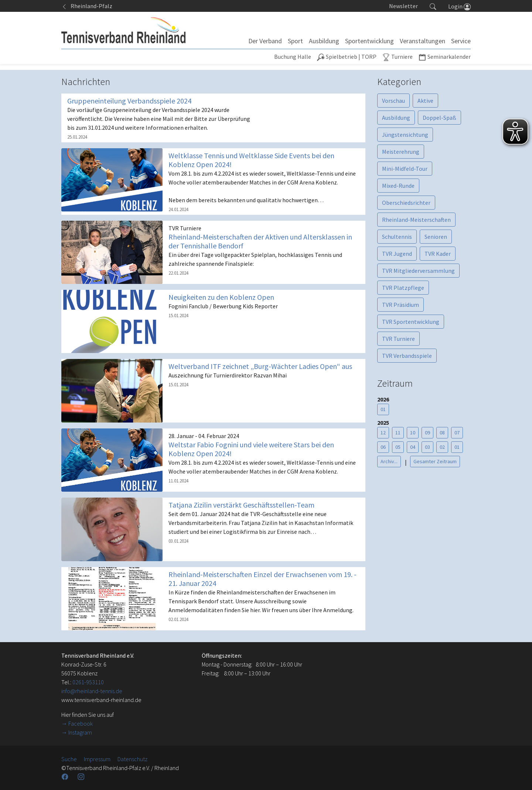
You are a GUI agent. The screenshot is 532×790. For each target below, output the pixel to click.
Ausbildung (396, 118)
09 (427, 433)
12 (383, 433)
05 (398, 447)
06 (383, 447)
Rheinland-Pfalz (87, 6)
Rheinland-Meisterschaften (416, 220)
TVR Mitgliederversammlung (418, 271)
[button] (433, 6)
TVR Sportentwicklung (411, 322)
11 (398, 433)
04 (413, 447)
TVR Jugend (397, 254)
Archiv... (389, 461)
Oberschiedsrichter (406, 203)
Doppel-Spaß (439, 118)
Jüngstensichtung (405, 135)
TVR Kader (438, 254)
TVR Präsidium (400, 305)
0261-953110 (88, 682)
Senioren (436, 237)
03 (427, 447)
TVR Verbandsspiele (407, 356)
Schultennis (397, 237)
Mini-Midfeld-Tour (405, 169)
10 (413, 433)
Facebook (81, 723)
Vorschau (393, 101)
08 (442, 433)
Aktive (425, 101)
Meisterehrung (401, 152)
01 (383, 409)
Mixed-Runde (398, 186)
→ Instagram (77, 732)
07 (457, 433)
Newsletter (403, 6)
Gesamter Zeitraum (435, 461)
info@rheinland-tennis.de (92, 691)
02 (442, 447)
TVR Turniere (398, 339)
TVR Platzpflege (403, 288)
